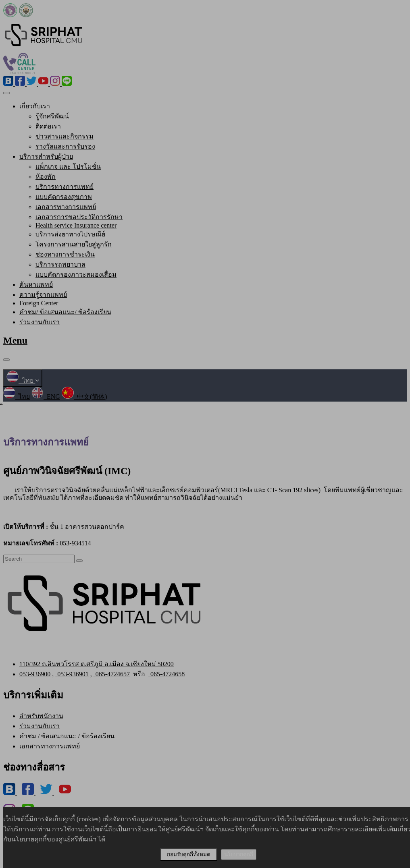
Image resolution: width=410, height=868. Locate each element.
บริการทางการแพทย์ (65, 187)
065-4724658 (166, 674)
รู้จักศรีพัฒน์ (52, 116)
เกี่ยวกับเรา (35, 106)
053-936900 (35, 674)
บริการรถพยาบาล (60, 264)
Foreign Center (39, 303)
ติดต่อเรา (48, 126)
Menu (15, 340)
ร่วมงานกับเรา (40, 322)
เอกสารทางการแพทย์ (66, 207)
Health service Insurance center (76, 225)
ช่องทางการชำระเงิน (65, 254)
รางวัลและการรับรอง (65, 146)
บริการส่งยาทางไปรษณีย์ (70, 234)
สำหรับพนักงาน (41, 716)
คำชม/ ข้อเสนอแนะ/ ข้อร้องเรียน (65, 312)
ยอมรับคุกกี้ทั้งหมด (189, 855)
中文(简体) (84, 397)
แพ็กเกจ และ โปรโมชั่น (68, 167)
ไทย (23, 380)
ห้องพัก (46, 177)
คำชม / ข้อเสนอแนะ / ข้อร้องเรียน (67, 736)
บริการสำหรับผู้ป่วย (46, 156)
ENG (46, 397)
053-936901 (72, 674)
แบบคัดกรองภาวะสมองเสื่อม (76, 274)
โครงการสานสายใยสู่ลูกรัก (74, 244)
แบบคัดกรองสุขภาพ (64, 197)
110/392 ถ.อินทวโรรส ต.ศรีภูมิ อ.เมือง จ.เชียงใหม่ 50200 (97, 664)
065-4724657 (112, 674)
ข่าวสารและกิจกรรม (65, 136)
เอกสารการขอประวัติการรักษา (79, 217)
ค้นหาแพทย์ (36, 285)
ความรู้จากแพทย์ (43, 295)
